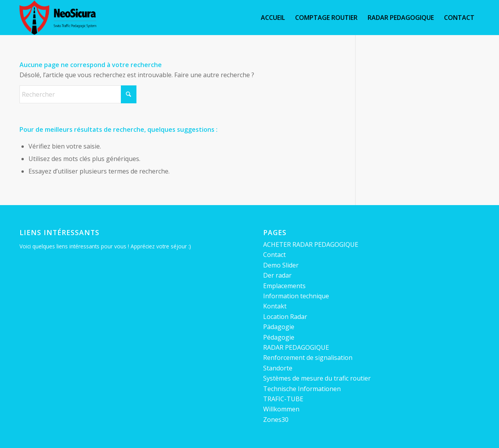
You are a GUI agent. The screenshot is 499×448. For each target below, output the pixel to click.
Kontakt (275, 306)
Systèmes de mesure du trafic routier (317, 378)
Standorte (278, 368)
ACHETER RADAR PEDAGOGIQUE (311, 244)
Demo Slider (281, 265)
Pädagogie (279, 327)
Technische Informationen (302, 389)
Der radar (277, 275)
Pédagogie (279, 337)
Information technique (296, 296)
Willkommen (281, 409)
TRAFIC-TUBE (283, 399)
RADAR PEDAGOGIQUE (296, 347)
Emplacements (284, 286)
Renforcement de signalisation (308, 358)
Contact (274, 255)
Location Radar (285, 317)
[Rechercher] (78, 94)
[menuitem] (273, 18)
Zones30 (276, 420)
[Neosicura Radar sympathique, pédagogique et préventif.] (58, 18)
